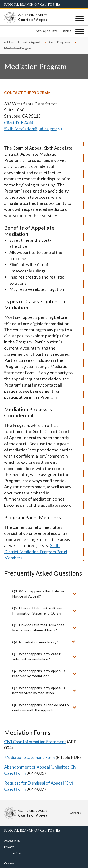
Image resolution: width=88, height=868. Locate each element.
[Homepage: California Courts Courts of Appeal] (10, 17)
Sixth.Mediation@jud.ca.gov (33, 129)
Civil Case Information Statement (35, 742)
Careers (75, 813)
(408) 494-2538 (19, 122)
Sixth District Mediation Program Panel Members (36, 552)
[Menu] (80, 18)
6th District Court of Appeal (22, 42)
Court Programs (60, 42)
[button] (44, 594)
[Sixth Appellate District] (80, 31)
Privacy (9, 847)
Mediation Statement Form (29, 757)
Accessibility (12, 841)
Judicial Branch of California (32, 4)
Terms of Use (13, 853)
